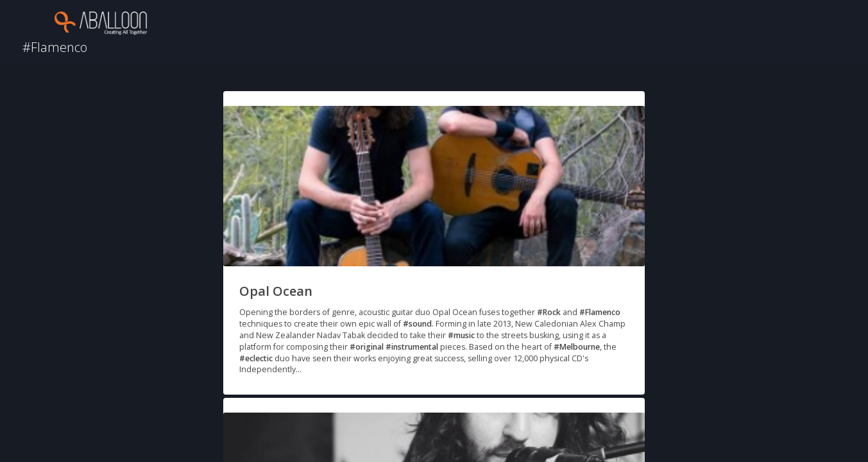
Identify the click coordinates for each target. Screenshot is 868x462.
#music (461, 335)
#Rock (549, 312)
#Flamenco (600, 312)
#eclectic (256, 358)
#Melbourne (577, 347)
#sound (417, 324)
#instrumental (412, 347)
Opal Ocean (276, 291)
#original (367, 347)
